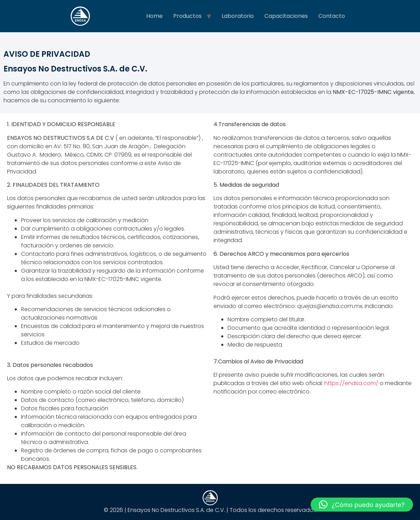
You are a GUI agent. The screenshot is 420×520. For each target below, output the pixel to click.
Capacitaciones (286, 16)
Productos (187, 16)
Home (154, 16)
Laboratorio (238, 16)
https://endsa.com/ (351, 383)
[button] (362, 505)
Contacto (332, 16)
